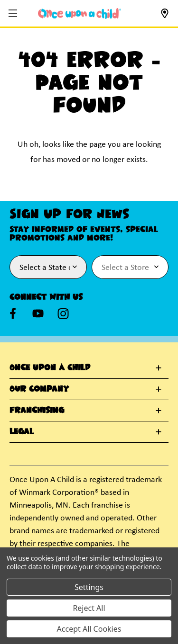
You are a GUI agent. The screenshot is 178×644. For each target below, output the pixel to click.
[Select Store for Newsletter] (130, 267)
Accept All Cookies (89, 629)
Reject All (89, 608)
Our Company (39, 389)
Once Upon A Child (50, 368)
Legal (22, 432)
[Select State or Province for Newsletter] (48, 267)
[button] (14, 14)
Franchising (37, 411)
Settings (89, 587)
